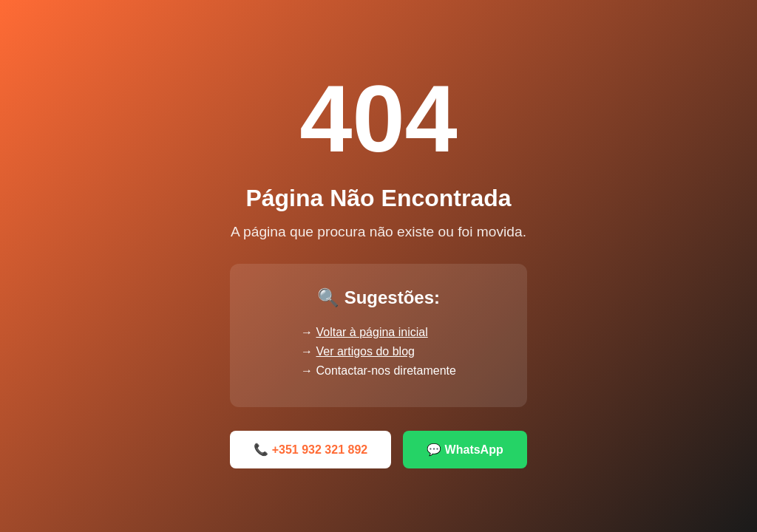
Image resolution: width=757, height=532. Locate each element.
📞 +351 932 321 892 (310, 450)
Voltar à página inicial (372, 332)
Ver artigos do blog (366, 351)
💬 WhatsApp (465, 450)
